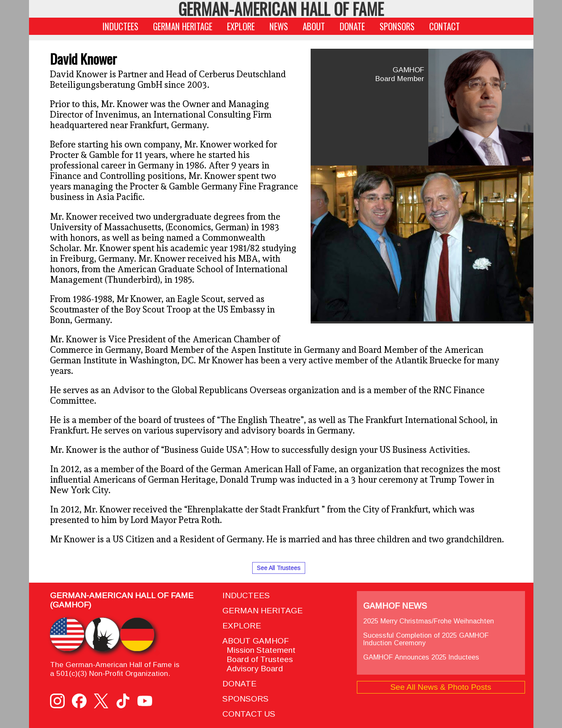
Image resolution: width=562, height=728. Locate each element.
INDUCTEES (120, 26)
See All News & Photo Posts (441, 687)
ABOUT (314, 26)
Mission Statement (259, 650)
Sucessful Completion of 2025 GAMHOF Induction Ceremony (426, 639)
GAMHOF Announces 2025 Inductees (421, 657)
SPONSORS (397, 26)
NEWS (279, 26)
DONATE (352, 26)
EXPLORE (241, 26)
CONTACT (445, 26)
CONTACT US (249, 714)
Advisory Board (253, 669)
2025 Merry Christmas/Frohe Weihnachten (429, 621)
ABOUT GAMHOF (256, 641)
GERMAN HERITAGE (183, 26)
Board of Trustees (258, 659)
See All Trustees (279, 568)
